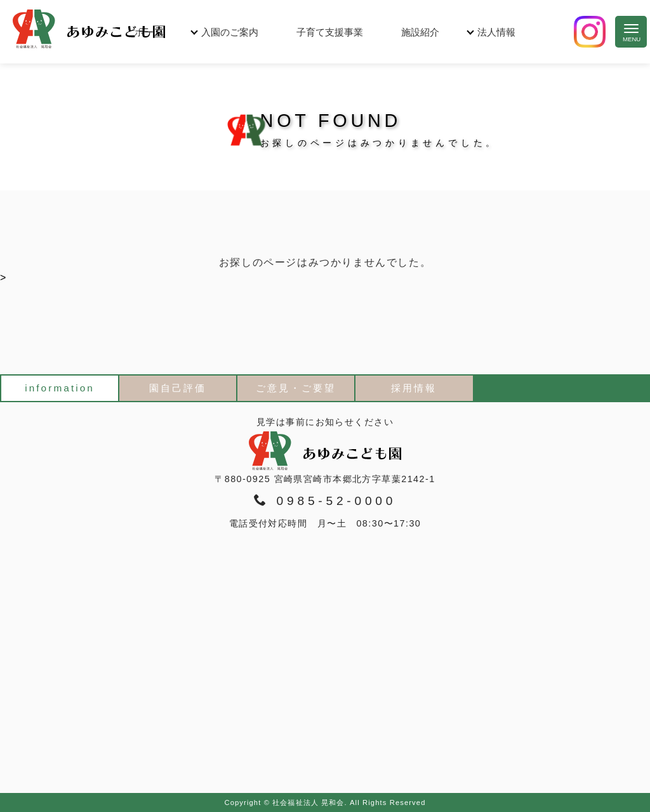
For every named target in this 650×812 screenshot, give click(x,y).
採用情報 (414, 388)
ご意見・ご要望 (296, 388)
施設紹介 (420, 32)
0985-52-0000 (325, 501)
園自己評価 (178, 388)
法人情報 (496, 32)
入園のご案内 (230, 32)
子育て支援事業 (330, 32)
